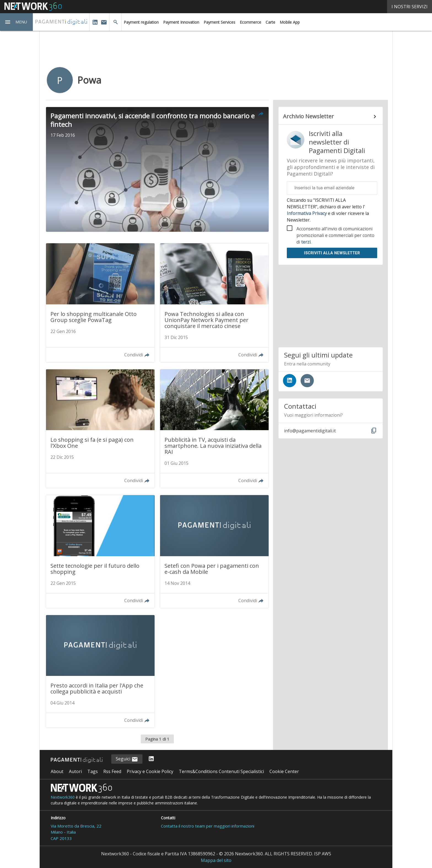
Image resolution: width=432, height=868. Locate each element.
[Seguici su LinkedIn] (290, 381)
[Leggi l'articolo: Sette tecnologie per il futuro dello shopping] (100, 551)
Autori (75, 771)
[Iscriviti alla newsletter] (307, 381)
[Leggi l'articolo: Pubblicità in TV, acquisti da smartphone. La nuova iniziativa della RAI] (214, 429)
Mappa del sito (216, 860)
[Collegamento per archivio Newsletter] (330, 117)
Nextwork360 (63, 797)
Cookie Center (284, 771)
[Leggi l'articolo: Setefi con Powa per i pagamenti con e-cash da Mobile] (214, 551)
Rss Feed (112, 771)
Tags (93, 771)
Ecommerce (250, 22)
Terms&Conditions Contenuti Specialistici (221, 771)
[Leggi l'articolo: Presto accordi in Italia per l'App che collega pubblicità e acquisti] (100, 671)
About (57, 771)
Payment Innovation (181, 22)
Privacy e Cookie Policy (150, 771)
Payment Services (219, 22)
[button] (17, 22)
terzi (306, 242)
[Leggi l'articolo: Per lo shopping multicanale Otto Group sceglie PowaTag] (100, 303)
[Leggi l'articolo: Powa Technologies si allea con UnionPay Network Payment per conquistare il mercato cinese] (214, 303)
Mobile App (290, 22)
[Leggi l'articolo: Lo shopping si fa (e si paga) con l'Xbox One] (100, 429)
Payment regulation (141, 22)
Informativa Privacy (307, 213)
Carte (270, 22)
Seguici (127, 759)
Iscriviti (332, 253)
